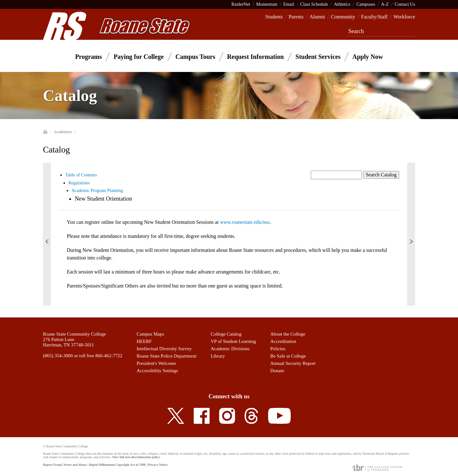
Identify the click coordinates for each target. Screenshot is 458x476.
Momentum (267, 4)
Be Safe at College (288, 356)
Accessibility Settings (157, 371)
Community (343, 17)
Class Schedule (314, 4)
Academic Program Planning (97, 191)
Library (218, 356)
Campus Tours (195, 57)
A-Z (385, 4)
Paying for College (139, 57)
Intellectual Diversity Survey (164, 349)
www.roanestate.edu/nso (245, 222)
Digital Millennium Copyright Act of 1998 (117, 465)
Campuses (366, 4)
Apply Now (368, 57)
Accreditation (283, 341)
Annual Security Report (293, 363)
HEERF (144, 341)
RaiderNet (241, 4)
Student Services (318, 57)
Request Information (255, 57)
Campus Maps (150, 334)
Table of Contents (81, 175)
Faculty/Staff (374, 17)
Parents (296, 17)
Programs (88, 57)
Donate (277, 371)
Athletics (342, 4)
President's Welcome (156, 363)
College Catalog (226, 334)
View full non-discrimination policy (136, 457)
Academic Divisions (230, 349)
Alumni (317, 17)
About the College (288, 334)
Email (289, 4)
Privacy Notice (157, 465)
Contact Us (405, 4)
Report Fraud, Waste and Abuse (65, 465)
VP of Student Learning (233, 341)
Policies (278, 349)
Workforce (404, 17)
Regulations (79, 183)
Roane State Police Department (167, 356)
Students (274, 17)
